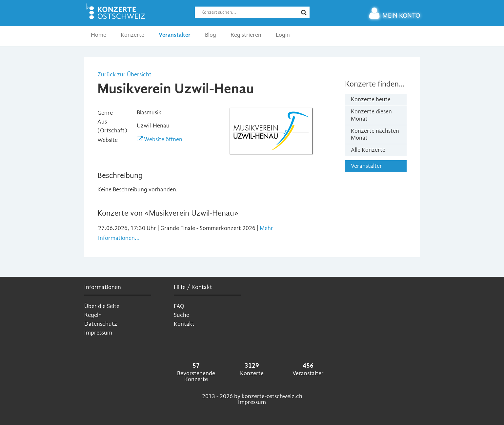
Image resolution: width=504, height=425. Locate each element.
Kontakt (184, 324)
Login (283, 35)
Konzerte (132, 35)
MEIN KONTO (395, 16)
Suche (181, 315)
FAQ (179, 306)
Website (108, 140)
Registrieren (246, 35)
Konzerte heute (371, 99)
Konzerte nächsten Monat (375, 135)
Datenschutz (101, 324)
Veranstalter (175, 35)
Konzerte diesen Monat (371, 115)
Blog (211, 35)
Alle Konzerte (368, 150)
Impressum (98, 333)
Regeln (93, 315)
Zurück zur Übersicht (124, 75)
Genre (105, 113)
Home (99, 35)
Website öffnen (160, 139)
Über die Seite (102, 306)
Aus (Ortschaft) (112, 126)
